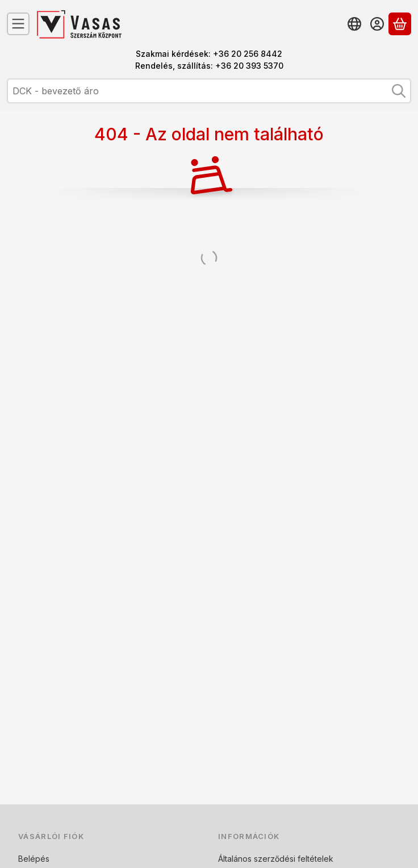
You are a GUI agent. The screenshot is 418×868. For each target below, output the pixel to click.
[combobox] (209, 91)
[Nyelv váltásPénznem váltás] (354, 24)
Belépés (34, 859)
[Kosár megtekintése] (400, 24)
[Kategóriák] (18, 24)
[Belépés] (377, 24)
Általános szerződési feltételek (276, 859)
